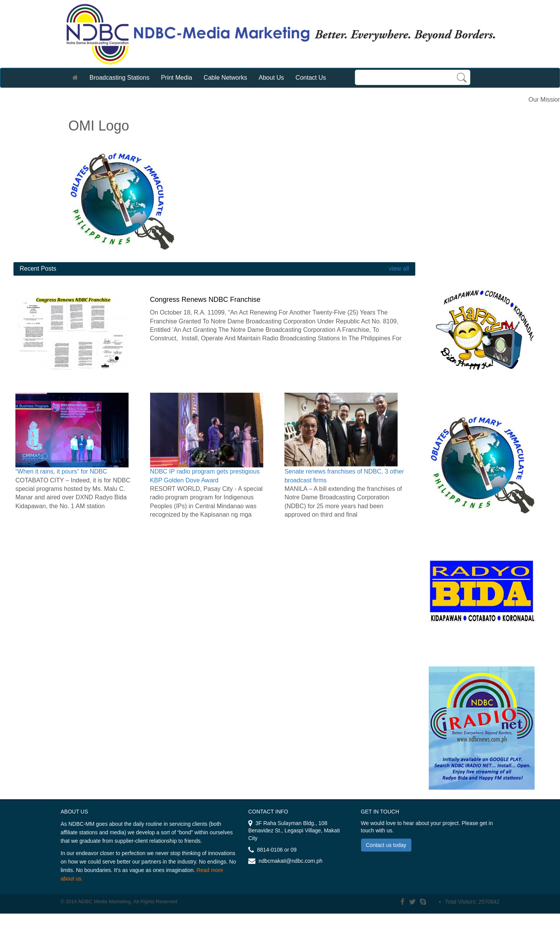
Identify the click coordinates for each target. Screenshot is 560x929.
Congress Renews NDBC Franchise (205, 300)
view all (398, 269)
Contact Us (311, 78)
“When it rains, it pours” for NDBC (61, 471)
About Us (271, 78)
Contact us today (386, 845)
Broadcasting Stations (120, 78)
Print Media (176, 78)
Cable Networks (225, 78)
